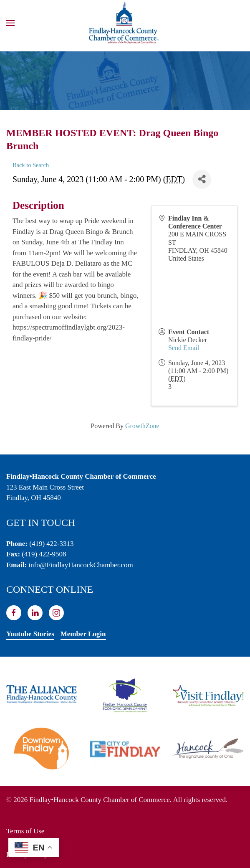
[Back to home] (125, 23)
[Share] (202, 179)
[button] (10, 23)
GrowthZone (142, 426)
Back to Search (31, 165)
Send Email (184, 348)
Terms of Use (25, 831)
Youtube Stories (30, 634)
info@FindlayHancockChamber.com (81, 565)
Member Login (83, 634)
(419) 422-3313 (51, 544)
